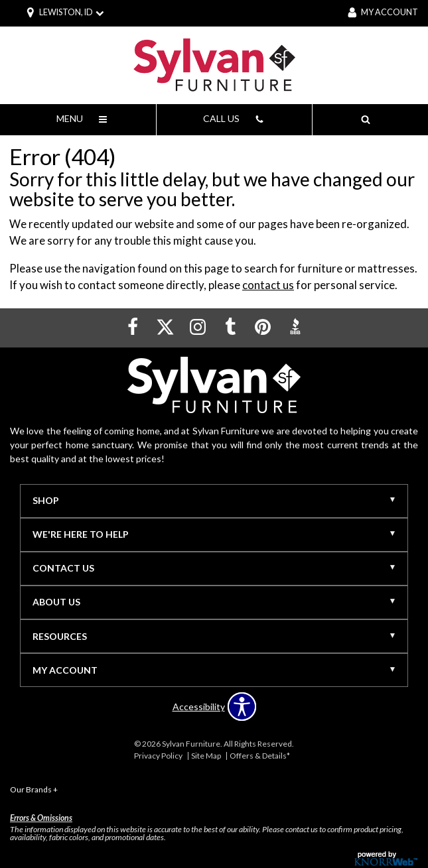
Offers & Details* (260, 756)
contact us (268, 285)
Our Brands (34, 789)
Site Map (206, 756)
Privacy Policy (158, 756)
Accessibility (199, 707)
